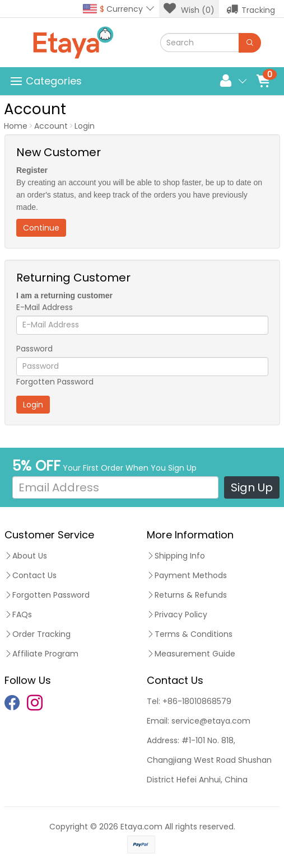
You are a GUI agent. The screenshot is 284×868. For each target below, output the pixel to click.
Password (34, 349)
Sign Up (252, 487)
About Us (26, 556)
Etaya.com (141, 827)
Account (51, 126)
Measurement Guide (191, 654)
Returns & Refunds (187, 595)
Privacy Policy (177, 614)
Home (16, 126)
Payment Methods (187, 575)
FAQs (18, 614)
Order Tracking (38, 634)
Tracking (251, 9)
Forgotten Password (55, 382)
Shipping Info (176, 556)
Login (85, 126)
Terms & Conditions (190, 634)
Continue (41, 228)
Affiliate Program (41, 654)
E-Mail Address (45, 307)
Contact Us (31, 575)
